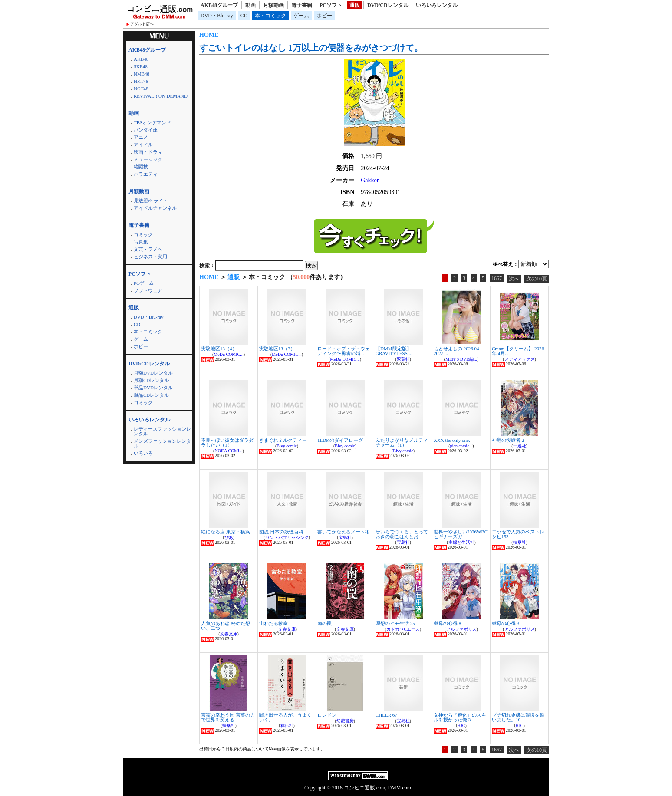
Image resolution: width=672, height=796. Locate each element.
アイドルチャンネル (155, 208)
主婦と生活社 (461, 542)
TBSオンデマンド (152, 122)
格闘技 (141, 167)
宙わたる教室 (273, 623)
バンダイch (145, 130)
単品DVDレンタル (153, 388)
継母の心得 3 (506, 623)
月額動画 (273, 5)
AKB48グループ (219, 5)
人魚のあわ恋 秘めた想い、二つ (226, 626)
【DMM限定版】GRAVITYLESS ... (394, 351)
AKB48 (141, 59)
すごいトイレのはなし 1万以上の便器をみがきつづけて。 (311, 48)
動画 (250, 5)
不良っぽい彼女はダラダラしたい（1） (227, 442)
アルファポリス (461, 629)
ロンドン (327, 715)
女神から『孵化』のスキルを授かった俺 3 (460, 717)
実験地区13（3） (277, 349)
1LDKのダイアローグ (340, 440)
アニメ (141, 137)
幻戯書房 (345, 721)
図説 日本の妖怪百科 (281, 532)
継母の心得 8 (447, 623)
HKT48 (141, 81)
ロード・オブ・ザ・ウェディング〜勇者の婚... (344, 351)
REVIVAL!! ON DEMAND (161, 96)
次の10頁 (537, 279)
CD (244, 16)
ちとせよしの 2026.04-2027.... (457, 351)
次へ (514, 279)
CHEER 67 (386, 715)
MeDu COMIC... (228, 354)
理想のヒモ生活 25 (395, 623)
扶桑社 (520, 542)
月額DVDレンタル (153, 373)
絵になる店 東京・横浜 (226, 532)
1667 (497, 278)
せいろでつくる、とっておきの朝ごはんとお (402, 534)
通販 (355, 5)
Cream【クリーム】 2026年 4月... (518, 351)
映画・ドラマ (148, 152)
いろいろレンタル (437, 5)
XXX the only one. (452, 440)
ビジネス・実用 (150, 257)
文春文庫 (229, 634)
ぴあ (229, 538)
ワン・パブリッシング (287, 538)
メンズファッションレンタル (162, 443)
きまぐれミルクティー (283, 440)
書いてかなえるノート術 (344, 532)
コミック (143, 234)
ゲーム (301, 16)
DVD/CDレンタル (388, 5)
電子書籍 (302, 5)
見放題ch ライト (151, 201)
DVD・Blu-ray (217, 16)
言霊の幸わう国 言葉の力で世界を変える (228, 717)
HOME (209, 35)
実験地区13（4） (219, 349)
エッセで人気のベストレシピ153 (518, 534)
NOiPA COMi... (228, 451)
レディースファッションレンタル (162, 431)
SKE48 (141, 66)
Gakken (370, 180)
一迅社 (520, 446)
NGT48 (141, 89)
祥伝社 (287, 725)
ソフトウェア (148, 290)
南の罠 (324, 623)
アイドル (143, 145)
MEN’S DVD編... (461, 359)
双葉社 (403, 359)
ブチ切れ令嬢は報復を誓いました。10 (518, 717)
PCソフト (331, 5)
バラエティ (146, 174)
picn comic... (461, 446)
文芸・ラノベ (148, 249)
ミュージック (148, 159)
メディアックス (520, 359)
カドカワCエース (403, 629)
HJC (461, 725)
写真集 (141, 242)
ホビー (324, 16)
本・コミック (270, 16)
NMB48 (142, 74)
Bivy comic (287, 446)
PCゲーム (144, 283)
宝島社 (345, 538)
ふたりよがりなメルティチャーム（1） (402, 442)
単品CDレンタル (151, 395)
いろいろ (143, 453)
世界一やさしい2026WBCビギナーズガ (461, 534)
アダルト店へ (142, 24)
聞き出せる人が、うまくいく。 (285, 717)
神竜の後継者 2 (508, 440)
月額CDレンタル (151, 380)
